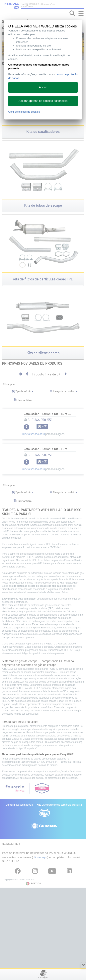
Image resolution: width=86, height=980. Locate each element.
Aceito (43, 87)
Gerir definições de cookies (24, 112)
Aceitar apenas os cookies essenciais (43, 101)
